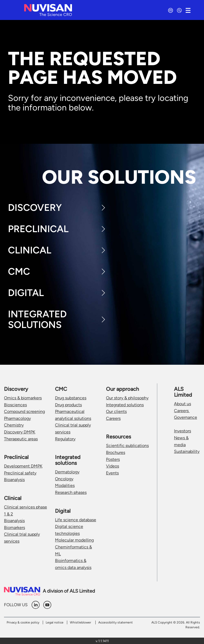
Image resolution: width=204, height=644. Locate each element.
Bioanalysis (14, 480)
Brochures (116, 452)
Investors (182, 431)
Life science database (76, 520)
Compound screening (24, 411)
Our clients (116, 411)
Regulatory (65, 439)
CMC (19, 271)
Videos (112, 466)
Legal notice (55, 622)
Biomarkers (14, 528)
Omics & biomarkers (23, 398)
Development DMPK (23, 466)
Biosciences (15, 405)
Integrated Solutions (37, 319)
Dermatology (67, 472)
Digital (26, 293)
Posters (113, 459)
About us (182, 404)
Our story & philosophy (127, 398)
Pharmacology (17, 418)
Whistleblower (80, 622)
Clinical (30, 250)
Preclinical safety (20, 473)
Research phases (71, 492)
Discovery (35, 208)
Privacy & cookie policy (23, 622)
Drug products (68, 405)
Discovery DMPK (20, 432)
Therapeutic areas (21, 439)
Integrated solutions (125, 405)
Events (112, 473)
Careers (113, 418)
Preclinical (38, 229)
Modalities (65, 485)
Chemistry (14, 425)
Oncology (64, 479)
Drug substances (71, 398)
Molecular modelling (74, 540)
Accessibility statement (116, 622)
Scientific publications (127, 446)
